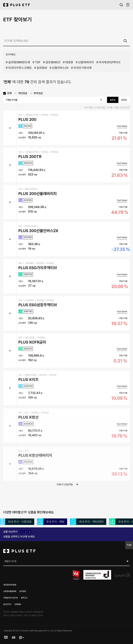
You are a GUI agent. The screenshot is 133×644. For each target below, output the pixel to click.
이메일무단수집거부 (11, 598)
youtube (14, 637)
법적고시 (24, 598)
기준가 (21, 133)
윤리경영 (23, 591)
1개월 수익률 (123, 133)
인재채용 (18, 604)
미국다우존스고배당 (20, 68)
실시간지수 (7, 604)
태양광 (69, 62)
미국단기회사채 (83, 68)
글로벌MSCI (53, 62)
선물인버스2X (60, 68)
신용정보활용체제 (10, 591)
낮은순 (124, 100)
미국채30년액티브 (110, 62)
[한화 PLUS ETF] (17, 5)
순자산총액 (22, 138)
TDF (38, 62)
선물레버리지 (86, 62)
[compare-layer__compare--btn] (19, 537)
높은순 (113, 100)
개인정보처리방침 (10, 585)
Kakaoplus (21, 637)
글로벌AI (42, 68)
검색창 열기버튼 (121, 5)
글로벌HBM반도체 (19, 62)
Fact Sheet (122, 126)
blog (6, 637)
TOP (130, 545)
